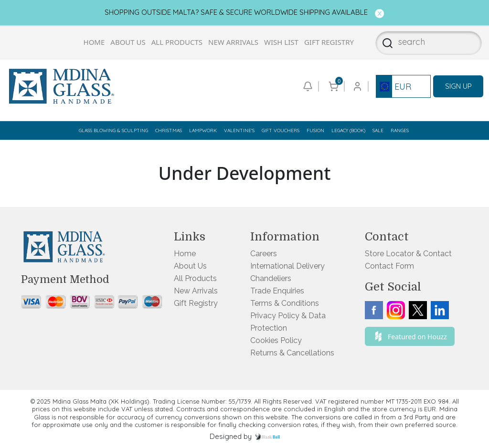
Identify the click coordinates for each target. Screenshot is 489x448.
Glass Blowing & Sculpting (113, 130)
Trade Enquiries (277, 291)
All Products (177, 42)
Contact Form (389, 266)
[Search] (385, 43)
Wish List (281, 42)
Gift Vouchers (281, 130)
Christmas (169, 130)
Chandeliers (271, 278)
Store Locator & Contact (408, 254)
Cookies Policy (276, 340)
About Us (128, 42)
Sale (378, 130)
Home (94, 42)
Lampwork (203, 130)
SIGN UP (458, 86)
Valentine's (239, 130)
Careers (264, 254)
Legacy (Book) (348, 130)
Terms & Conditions (285, 303)
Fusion (315, 130)
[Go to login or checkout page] (357, 86)
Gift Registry (329, 42)
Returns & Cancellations (292, 353)
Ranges (400, 130)
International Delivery (287, 266)
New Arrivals (233, 42)
